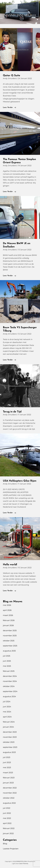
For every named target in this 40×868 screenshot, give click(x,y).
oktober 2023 (9, 742)
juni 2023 (7, 762)
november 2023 (10, 737)
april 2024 (7, 717)
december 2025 (10, 631)
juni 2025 (7, 661)
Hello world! (10, 565)
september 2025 (10, 646)
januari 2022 (8, 833)
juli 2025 (7, 656)
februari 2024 (9, 722)
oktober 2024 (9, 686)
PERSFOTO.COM (12, 3)
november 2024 (10, 681)
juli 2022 (7, 808)
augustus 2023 (9, 752)
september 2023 (10, 747)
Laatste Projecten (11, 849)
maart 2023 (8, 773)
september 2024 (10, 691)
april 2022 (7, 823)
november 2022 (10, 793)
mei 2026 (7, 605)
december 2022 (10, 788)
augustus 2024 (9, 696)
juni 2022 (7, 813)
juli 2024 (7, 702)
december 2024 (10, 676)
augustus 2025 (9, 651)
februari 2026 (9, 620)
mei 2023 (7, 768)
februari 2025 (9, 671)
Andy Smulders (10, 78)
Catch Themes (24, 864)
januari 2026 (8, 625)
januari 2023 (8, 783)
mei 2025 (7, 666)
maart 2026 (8, 615)
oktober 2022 (9, 798)
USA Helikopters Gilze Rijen (20, 481)
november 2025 (10, 636)
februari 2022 (9, 828)
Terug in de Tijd (12, 412)
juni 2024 (7, 707)
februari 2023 (9, 778)
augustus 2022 (9, 803)
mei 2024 (7, 712)
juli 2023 (7, 757)
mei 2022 (7, 818)
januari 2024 (8, 727)
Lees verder (9, 108)
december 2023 (10, 732)
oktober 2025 (9, 641)
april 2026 (7, 610)
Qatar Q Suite (12, 76)
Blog (5, 844)
